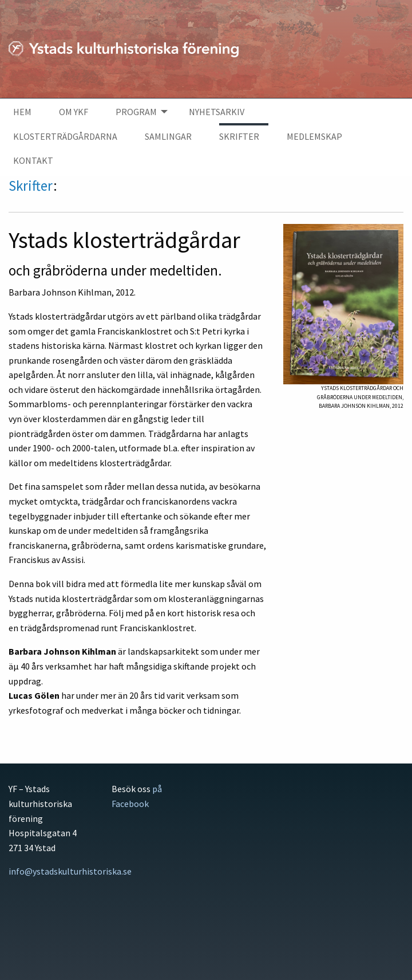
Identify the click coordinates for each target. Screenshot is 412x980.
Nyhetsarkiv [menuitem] (217, 112)
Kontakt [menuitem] (33, 160)
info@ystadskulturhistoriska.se (70, 871)
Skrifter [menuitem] (239, 136)
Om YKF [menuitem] (74, 112)
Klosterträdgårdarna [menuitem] (65, 136)
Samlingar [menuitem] (168, 136)
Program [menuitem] (136, 112)
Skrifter (31, 186)
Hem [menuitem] (22, 112)
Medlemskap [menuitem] (314, 136)
